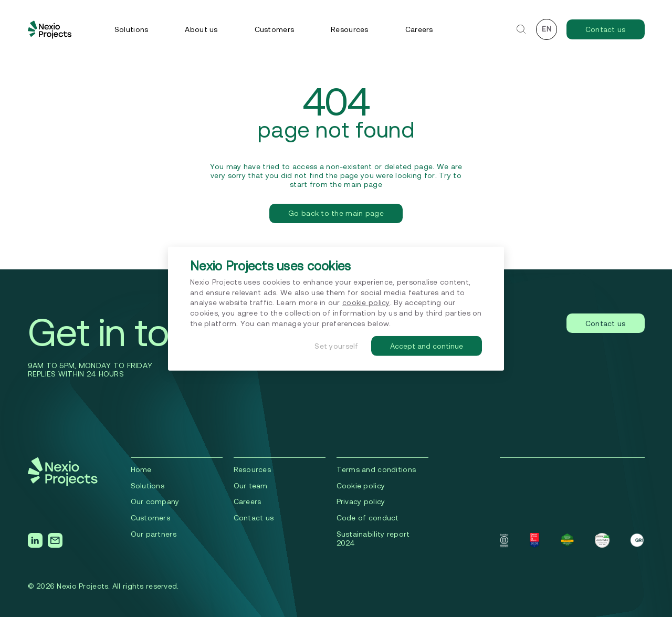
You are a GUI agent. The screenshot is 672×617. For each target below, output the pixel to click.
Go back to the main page (336, 213)
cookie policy (366, 302)
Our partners (154, 534)
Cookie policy (361, 486)
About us (201, 29)
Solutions (132, 29)
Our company (155, 501)
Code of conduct (368, 518)
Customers (275, 29)
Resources (350, 29)
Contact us (606, 29)
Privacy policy (361, 501)
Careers (419, 29)
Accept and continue (427, 346)
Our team (251, 486)
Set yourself (336, 346)
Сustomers (151, 518)
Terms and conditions (376, 469)
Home (141, 469)
